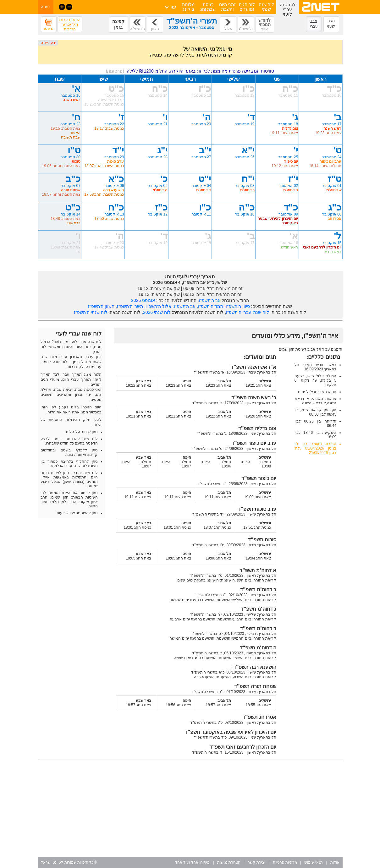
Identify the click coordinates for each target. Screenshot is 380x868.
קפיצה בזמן (118, 24)
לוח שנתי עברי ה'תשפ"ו (248, 312)
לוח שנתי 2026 (157, 312)
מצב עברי (314, 24)
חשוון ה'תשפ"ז (101, 306)
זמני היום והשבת (227, 7)
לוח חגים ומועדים (247, 7)
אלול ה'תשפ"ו (158, 306)
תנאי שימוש (314, 862)
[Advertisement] (190, 808)
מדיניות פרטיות (285, 862)
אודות (335, 862)
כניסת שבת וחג (208, 7)
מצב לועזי (331, 24)
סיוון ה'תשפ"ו (238, 306)
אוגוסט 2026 (143, 300)
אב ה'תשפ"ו (210, 300)
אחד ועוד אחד (187, 862)
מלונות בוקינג (188, 7)
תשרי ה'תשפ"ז (130, 306)
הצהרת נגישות (229, 862)
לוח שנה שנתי (267, 7)
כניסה (46, 7)
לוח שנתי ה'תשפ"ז (91, 312)
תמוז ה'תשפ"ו (211, 306)
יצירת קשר (256, 862)
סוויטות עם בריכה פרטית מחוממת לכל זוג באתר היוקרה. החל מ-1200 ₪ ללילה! (190, 71)
